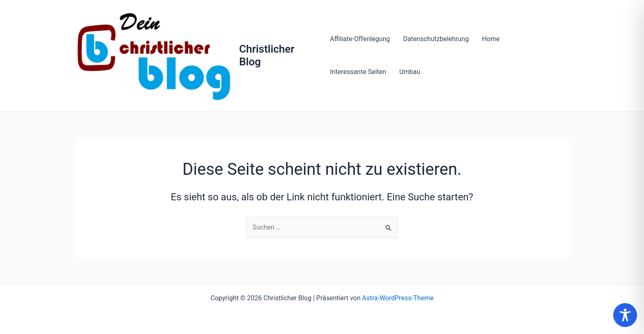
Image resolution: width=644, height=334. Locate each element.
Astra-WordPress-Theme (398, 298)
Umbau (410, 72)
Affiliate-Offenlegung (360, 39)
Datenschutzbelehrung (436, 39)
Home (491, 39)
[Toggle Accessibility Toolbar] (625, 315)
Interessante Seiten (358, 72)
